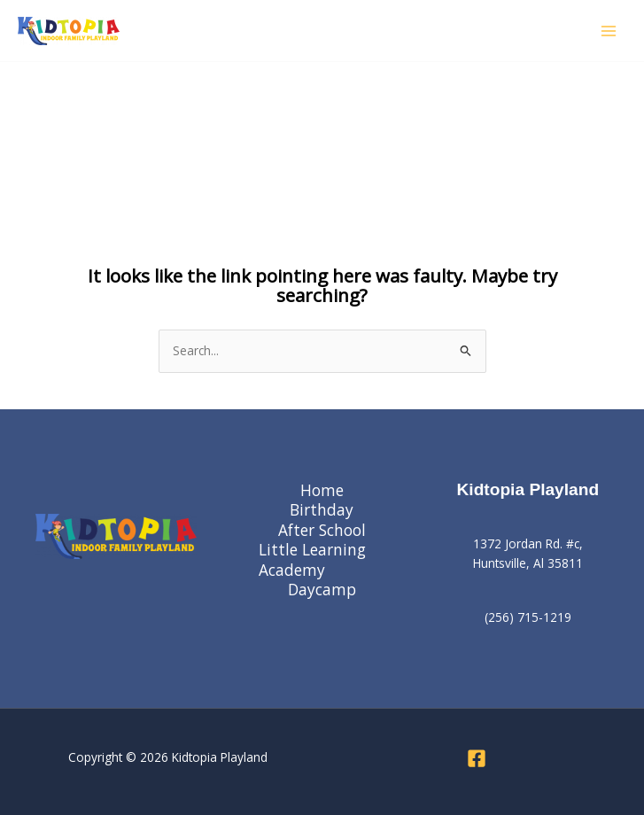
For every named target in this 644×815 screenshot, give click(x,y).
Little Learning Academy (312, 559)
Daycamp (322, 590)
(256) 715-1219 (528, 617)
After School (322, 530)
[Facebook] (477, 758)
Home (322, 490)
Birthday (322, 510)
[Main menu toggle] (609, 31)
